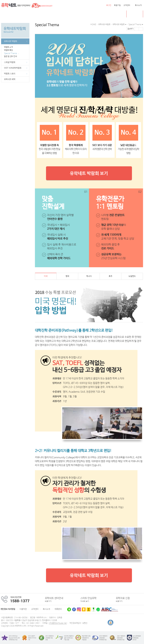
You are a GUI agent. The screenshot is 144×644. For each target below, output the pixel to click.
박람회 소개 (9, 47)
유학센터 (75, 14)
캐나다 (20, 14)
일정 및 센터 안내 (11, 56)
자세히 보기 (85, 601)
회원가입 (117, 5)
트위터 (141, 29)
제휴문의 (58, 609)
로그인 (109, 5)
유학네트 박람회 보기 (89, 174)
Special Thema (11, 53)
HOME (93, 24)
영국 (29, 14)
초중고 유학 (137, 14)
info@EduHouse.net (58, 623)
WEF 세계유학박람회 (16, 68)
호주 (36, 14)
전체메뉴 (5, 14)
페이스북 (137, 29)
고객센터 (127, 5)
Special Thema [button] (135, 24)
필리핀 (56, 14)
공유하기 (131, 29)
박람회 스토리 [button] (16, 74)
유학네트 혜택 (10, 79)
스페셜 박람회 (16, 62)
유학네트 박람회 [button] (119, 24)
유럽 (65, 14)
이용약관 (23, 609)
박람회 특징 (9, 50)
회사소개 (138, 5)
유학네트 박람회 (90, 14)
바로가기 (48, 601)
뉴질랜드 (46, 14)
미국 (12, 14)
